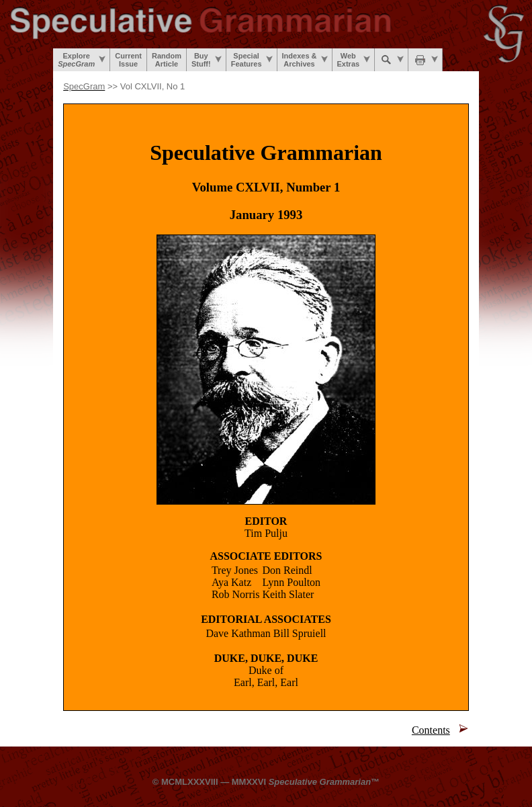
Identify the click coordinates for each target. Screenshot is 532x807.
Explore (82, 60)
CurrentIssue (128, 60)
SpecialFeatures (252, 60)
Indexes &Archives (305, 60)
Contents (431, 730)
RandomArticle (167, 60)
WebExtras (354, 60)
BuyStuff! (207, 60)
